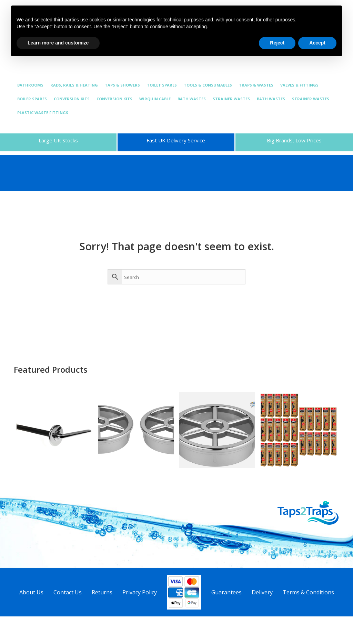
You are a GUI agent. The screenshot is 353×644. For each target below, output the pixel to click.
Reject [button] (277, 43)
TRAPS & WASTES (256, 85)
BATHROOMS (30, 85)
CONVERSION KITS (72, 99)
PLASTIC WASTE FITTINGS (43, 113)
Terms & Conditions (308, 592)
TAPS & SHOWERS (122, 85)
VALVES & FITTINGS (299, 85)
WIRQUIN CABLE (155, 99)
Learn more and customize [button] (58, 43)
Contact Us (68, 592)
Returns (102, 592)
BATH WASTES (192, 99)
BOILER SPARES (32, 99)
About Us (31, 592)
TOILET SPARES (162, 85)
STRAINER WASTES (231, 99)
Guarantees (226, 592)
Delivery (262, 592)
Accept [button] (317, 43)
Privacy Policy (140, 592)
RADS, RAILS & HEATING (74, 85)
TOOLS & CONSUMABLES (208, 85)
